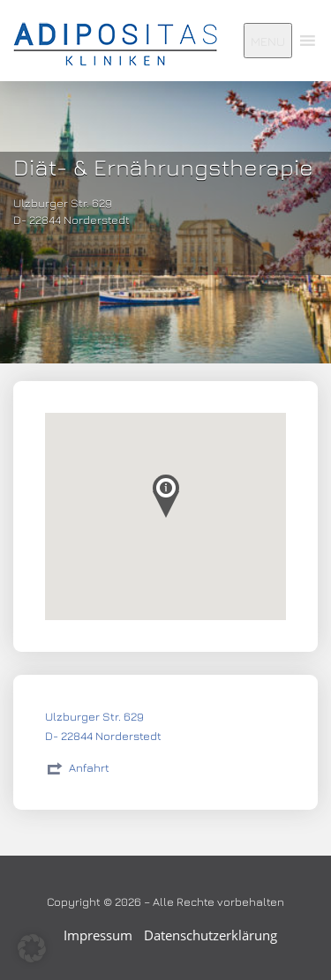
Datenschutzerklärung (211, 935)
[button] (32, 948)
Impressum (98, 935)
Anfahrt (89, 767)
